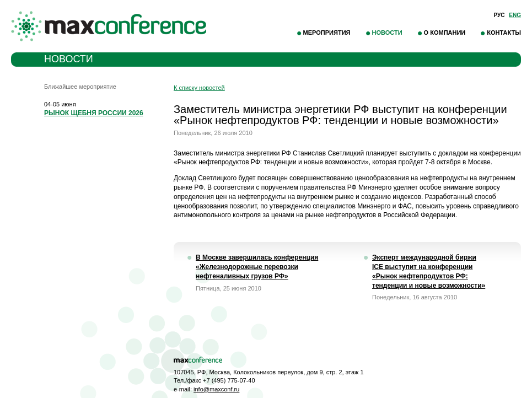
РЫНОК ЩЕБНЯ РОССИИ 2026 (94, 113)
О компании (445, 33)
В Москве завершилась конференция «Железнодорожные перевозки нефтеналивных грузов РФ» (257, 267)
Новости (387, 33)
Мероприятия (327, 33)
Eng (515, 15)
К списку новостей (199, 88)
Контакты (504, 33)
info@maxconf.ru (216, 389)
